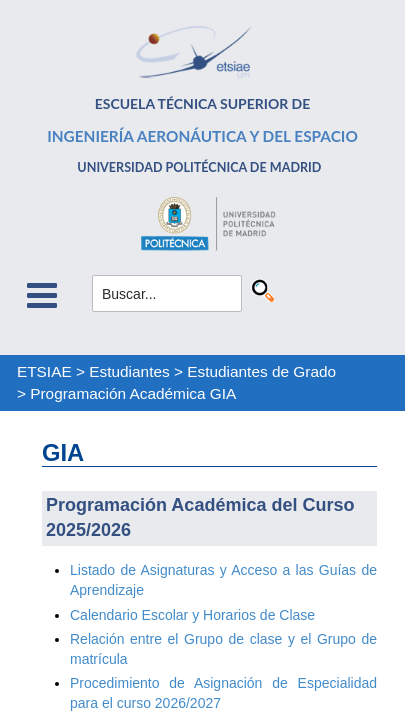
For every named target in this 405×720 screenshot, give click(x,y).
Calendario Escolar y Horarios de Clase (192, 615)
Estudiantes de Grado (261, 371)
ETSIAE (44, 371)
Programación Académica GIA (133, 393)
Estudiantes (129, 371)
